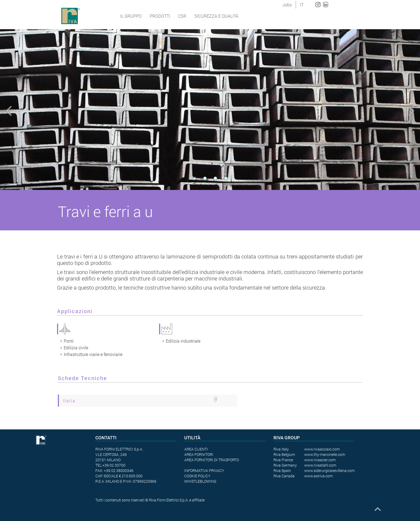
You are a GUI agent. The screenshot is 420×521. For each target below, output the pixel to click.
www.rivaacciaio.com (322, 449)
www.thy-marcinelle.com (325, 454)
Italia (69, 401)
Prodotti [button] (160, 16)
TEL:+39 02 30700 (110, 465)
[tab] (148, 401)
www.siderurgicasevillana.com (329, 471)
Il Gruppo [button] (131, 16)
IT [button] (302, 5)
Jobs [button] (287, 5)
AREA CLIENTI (196, 449)
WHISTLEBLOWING (200, 481)
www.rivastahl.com (320, 465)
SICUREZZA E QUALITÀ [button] (216, 16)
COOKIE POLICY (197, 476)
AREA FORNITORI (199, 454)
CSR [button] (182, 16)
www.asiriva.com (318, 476)
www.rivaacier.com (320, 460)
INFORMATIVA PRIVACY (204, 471)
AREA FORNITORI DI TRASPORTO (212, 460)
